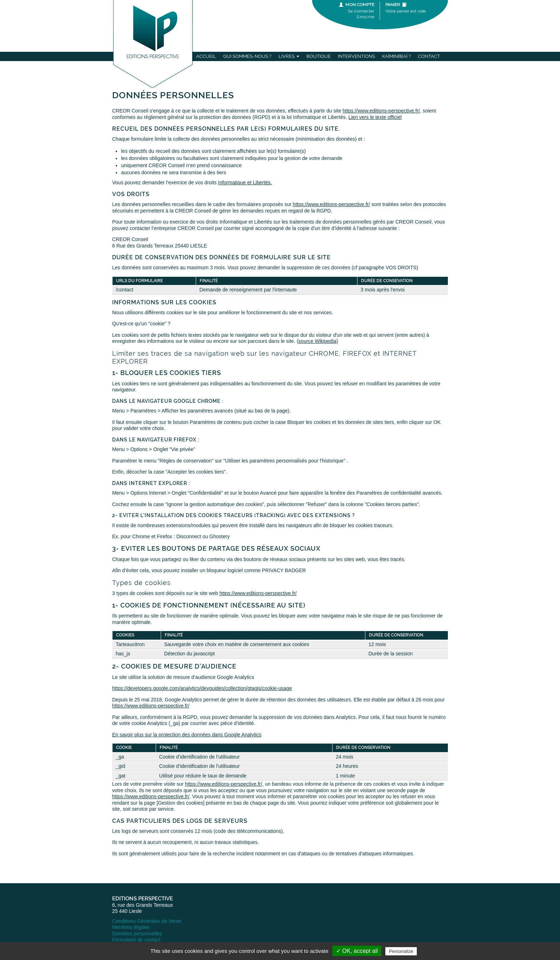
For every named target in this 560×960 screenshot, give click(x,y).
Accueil (206, 56)
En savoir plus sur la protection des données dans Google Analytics (187, 735)
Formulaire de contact (136, 940)
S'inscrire (365, 17)
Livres (289, 56)
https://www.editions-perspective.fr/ (381, 111)
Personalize (401, 951)
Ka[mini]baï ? (396, 56)
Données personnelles (137, 934)
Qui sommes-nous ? (247, 56)
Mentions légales (131, 927)
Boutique (319, 56)
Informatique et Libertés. (245, 182)
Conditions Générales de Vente (147, 921)
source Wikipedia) (318, 341)
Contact (429, 56)
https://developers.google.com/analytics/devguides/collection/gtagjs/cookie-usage (202, 688)
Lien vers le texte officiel (375, 117)
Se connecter (361, 11)
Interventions (356, 56)
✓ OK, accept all (357, 951)
